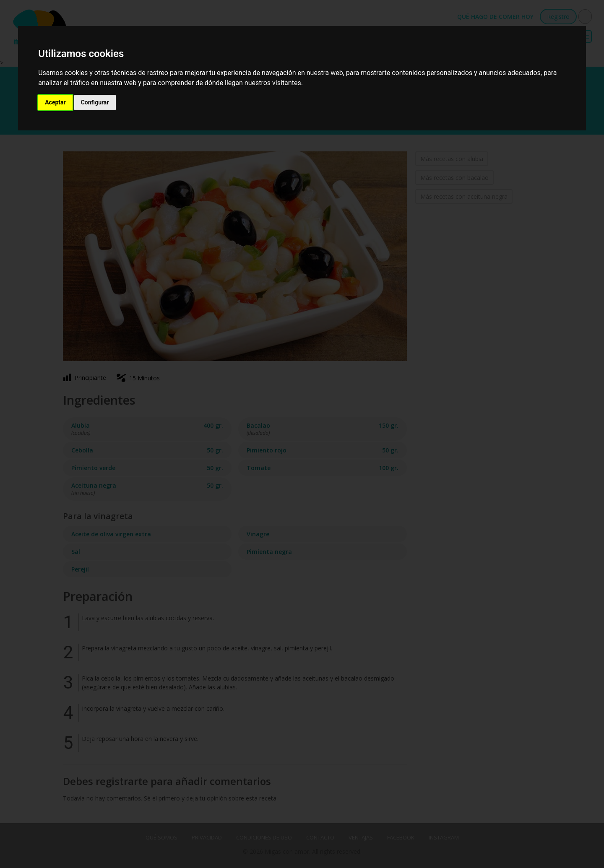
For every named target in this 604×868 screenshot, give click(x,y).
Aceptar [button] (55, 102)
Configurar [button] (95, 102)
